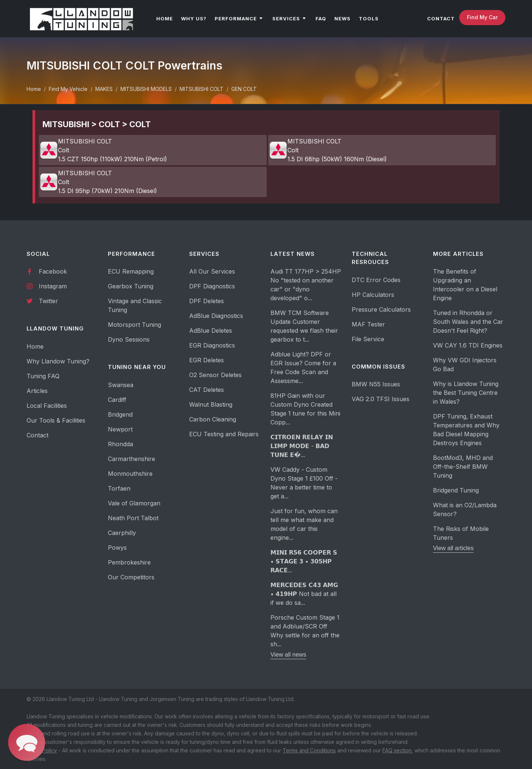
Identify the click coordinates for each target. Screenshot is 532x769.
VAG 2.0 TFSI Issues (381, 399)
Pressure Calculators (381, 309)
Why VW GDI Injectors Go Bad (465, 365)
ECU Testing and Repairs (224, 434)
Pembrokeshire (129, 562)
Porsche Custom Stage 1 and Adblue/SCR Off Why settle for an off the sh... (305, 631)
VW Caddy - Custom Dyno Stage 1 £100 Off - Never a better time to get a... (304, 483)
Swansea (121, 385)
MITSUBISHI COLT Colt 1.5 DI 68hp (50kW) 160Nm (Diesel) (328, 150)
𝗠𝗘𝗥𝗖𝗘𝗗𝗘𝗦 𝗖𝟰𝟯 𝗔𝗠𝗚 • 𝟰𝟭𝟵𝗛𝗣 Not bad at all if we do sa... (304, 594)
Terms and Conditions (309, 750)
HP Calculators (373, 295)
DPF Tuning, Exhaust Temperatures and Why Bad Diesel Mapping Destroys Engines (466, 430)
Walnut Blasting (211, 404)
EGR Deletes (207, 360)
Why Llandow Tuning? (58, 361)
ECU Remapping (131, 271)
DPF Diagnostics (212, 286)
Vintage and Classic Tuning (135, 305)
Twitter (42, 301)
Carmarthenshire (132, 459)
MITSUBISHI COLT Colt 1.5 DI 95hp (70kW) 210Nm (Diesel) (98, 182)
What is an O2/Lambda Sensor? (465, 509)
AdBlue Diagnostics (216, 316)
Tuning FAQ (43, 376)
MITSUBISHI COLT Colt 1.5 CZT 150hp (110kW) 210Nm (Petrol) (103, 150)
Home (34, 89)
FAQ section (397, 750)
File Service (368, 339)
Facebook (47, 271)
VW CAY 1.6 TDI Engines (468, 345)
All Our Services (212, 271)
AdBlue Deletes (211, 331)
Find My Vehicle (68, 89)
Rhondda (120, 444)
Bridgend (120, 414)
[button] (27, 742)
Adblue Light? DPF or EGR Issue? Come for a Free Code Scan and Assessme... (303, 367)
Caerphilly (122, 533)
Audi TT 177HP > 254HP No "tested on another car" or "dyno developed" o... (306, 285)
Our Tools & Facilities (56, 420)
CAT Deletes (207, 390)
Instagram (47, 286)
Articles (37, 391)
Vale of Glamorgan (134, 503)
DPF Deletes (207, 301)
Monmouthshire (130, 474)
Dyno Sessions (129, 339)
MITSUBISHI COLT (202, 89)
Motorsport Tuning (134, 325)
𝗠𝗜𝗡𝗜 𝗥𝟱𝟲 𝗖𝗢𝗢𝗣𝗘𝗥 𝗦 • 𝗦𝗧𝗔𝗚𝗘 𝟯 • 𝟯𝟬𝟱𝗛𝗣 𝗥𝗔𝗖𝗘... (304, 561)
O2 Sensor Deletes (215, 375)
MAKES (104, 89)
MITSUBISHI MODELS (146, 89)
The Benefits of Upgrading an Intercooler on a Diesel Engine (465, 285)
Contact (37, 435)
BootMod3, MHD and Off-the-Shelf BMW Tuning (463, 467)
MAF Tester (368, 324)
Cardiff (117, 400)
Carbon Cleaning (213, 419)
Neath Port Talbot (133, 518)
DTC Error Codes (376, 280)
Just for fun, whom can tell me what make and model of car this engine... (304, 524)
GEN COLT (244, 89)
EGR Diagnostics (212, 345)
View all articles (453, 548)
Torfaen (119, 488)
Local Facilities (47, 406)
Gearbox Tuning (131, 286)
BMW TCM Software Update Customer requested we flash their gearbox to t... (304, 326)
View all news (288, 655)
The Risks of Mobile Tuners (461, 533)
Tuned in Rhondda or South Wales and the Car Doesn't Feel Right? (468, 322)
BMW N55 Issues (376, 384)
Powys (117, 548)
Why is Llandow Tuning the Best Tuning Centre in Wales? (466, 393)
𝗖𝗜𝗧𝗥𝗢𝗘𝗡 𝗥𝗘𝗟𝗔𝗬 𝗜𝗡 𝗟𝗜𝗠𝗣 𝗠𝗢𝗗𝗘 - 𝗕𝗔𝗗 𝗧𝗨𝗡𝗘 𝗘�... (302, 446)
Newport (120, 429)
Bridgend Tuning (456, 490)
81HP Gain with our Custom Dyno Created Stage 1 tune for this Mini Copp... (305, 409)
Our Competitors (131, 577)
